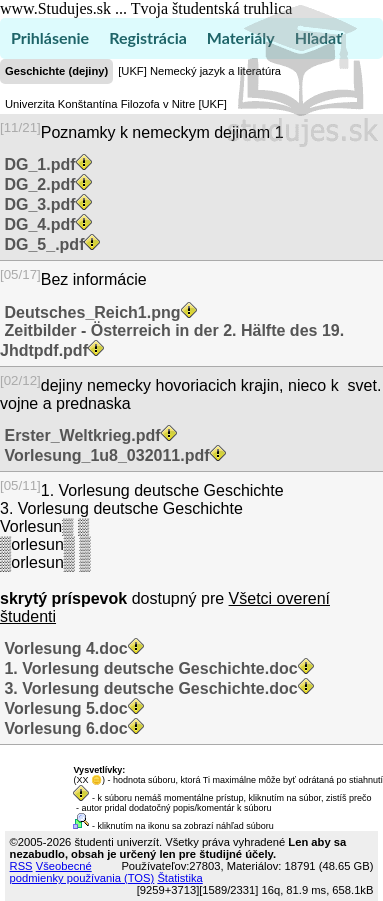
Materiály (241, 37)
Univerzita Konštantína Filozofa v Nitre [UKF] (116, 104)
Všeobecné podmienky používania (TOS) (82, 872)
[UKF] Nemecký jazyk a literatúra (199, 71)
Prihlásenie (50, 37)
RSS (21, 866)
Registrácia (148, 37)
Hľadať (318, 37)
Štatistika (179, 878)
